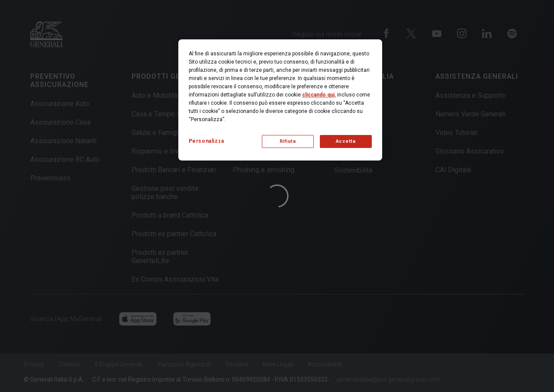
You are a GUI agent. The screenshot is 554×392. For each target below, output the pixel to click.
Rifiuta (288, 141)
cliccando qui (318, 95)
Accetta (346, 141)
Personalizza (206, 141)
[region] (280, 100)
